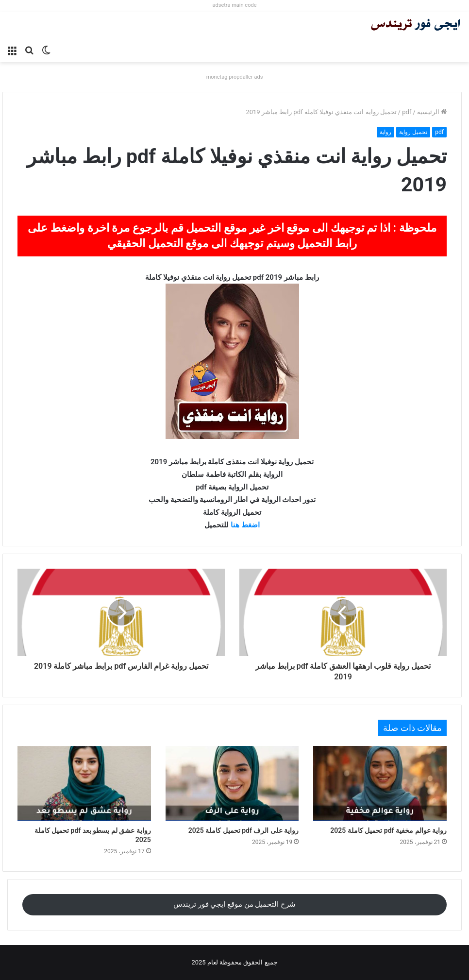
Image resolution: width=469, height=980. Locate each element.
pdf (407, 112)
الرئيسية (432, 112)
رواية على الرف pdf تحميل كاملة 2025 (244, 830)
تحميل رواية (413, 132)
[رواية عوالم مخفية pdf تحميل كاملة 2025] (380, 784)
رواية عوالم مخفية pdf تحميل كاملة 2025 (388, 830)
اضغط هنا (245, 525)
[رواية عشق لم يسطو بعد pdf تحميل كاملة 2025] (84, 784)
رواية (385, 132)
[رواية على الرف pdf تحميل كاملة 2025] (232, 784)
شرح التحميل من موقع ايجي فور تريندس (234, 904)
